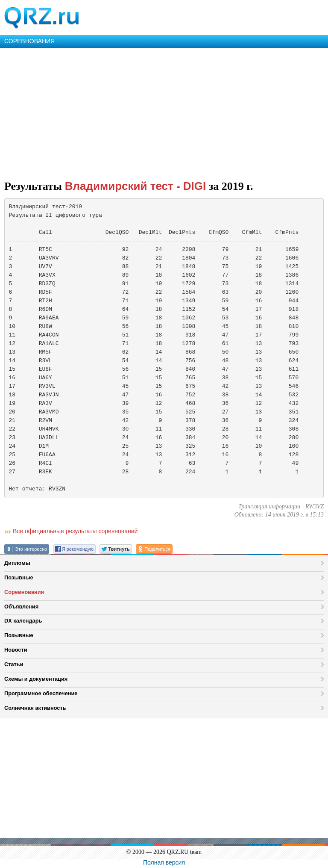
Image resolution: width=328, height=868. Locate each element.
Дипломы (17, 563)
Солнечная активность (35, 708)
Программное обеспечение (41, 693)
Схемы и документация (36, 679)
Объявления (21, 607)
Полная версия (164, 862)
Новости (16, 650)
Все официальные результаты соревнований (75, 531)
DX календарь (23, 621)
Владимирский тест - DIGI (136, 186)
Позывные (19, 577)
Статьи (14, 664)
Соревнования (24, 592)
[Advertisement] (164, 112)
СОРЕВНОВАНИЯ (29, 41)
